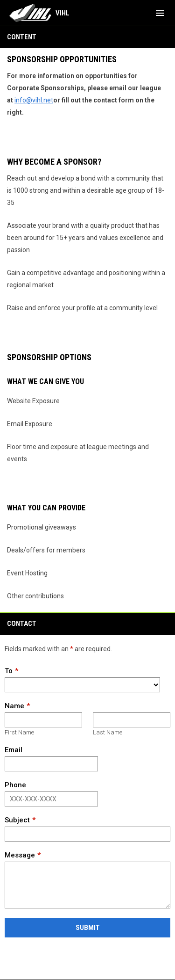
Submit (88, 928)
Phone (15, 785)
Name (14, 706)
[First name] (43, 720)
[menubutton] (160, 13)
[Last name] (132, 720)
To (9, 671)
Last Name (108, 732)
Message (20, 855)
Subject (17, 820)
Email (14, 750)
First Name (19, 732)
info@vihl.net (34, 100)
